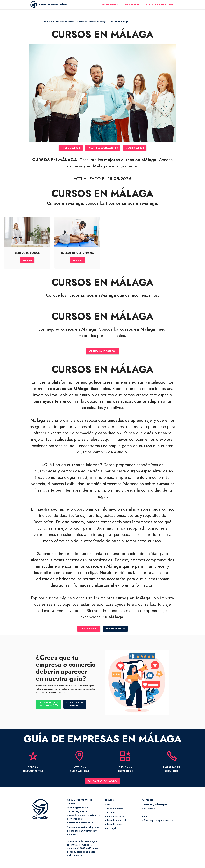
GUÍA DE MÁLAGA (88, 630)
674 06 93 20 (149, 811)
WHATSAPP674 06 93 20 (49, 706)
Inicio (107, 807)
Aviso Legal (110, 830)
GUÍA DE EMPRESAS (117, 630)
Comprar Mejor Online (57, 6)
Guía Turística (132, 6)
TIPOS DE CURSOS (68, 148)
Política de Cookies (114, 826)
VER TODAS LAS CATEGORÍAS (102, 783)
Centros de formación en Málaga (92, 22)
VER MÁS (27, 261)
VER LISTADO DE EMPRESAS (103, 353)
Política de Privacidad (115, 823)
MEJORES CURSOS (137, 148)
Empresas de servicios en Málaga (59, 22)
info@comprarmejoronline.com (158, 823)
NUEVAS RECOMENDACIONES (103, 148)
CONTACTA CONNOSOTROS (76, 706)
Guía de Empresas (110, 6)
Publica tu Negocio (114, 819)
